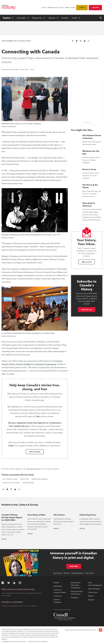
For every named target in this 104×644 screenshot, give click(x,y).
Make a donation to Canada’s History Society (18, 589)
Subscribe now (87, 310)
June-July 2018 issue (33, 469)
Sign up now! (87, 262)
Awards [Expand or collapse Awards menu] (52, 18)
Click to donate (35, 452)
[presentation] (13, 511)
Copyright (4, 641)
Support (91, 600)
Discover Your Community (11, 483)
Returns (91, 596)
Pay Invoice (90, 573)
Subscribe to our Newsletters (12, 602)
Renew (67, 573)
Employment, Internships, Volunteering (76, 585)
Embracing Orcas (88, 515)
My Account (58, 573)
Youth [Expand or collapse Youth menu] (75, 18)
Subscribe (95, 8)
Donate (82, 8)
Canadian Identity (28, 483)
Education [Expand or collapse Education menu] (22, 18)
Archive (65, 18)
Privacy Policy (32, 641)
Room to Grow (89, 169)
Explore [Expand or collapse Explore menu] (7, 18)
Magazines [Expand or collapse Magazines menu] (37, 18)
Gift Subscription (77, 573)
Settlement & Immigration (40, 479)
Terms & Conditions (42, 641)
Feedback (67, 8)
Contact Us (61, 8)
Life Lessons (59, 515)
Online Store (93, 592)
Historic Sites (24, 479)
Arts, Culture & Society (22, 41)
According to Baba (36, 515)
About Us (44, 8)
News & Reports (94, 589)
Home (4, 41)
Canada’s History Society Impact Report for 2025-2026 (12, 517)
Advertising (58, 586)
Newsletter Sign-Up (52, 8)
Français (73, 8)
